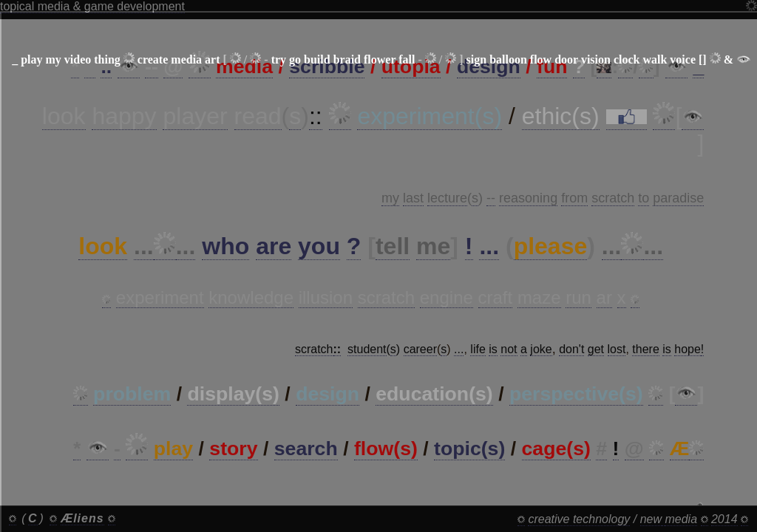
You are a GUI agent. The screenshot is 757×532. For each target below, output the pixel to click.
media (186, 59)
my (53, 59)
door (566, 59)
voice (683, 59)
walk (655, 59)
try (279, 59)
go (295, 59)
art (212, 59)
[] (703, 59)
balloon (508, 59)
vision (596, 59)
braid (347, 59)
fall (407, 59)
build (317, 59)
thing (107, 59)
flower (380, 59)
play (31, 59)
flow (541, 59)
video (78, 59)
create (153, 59)
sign (477, 59)
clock (627, 59)
